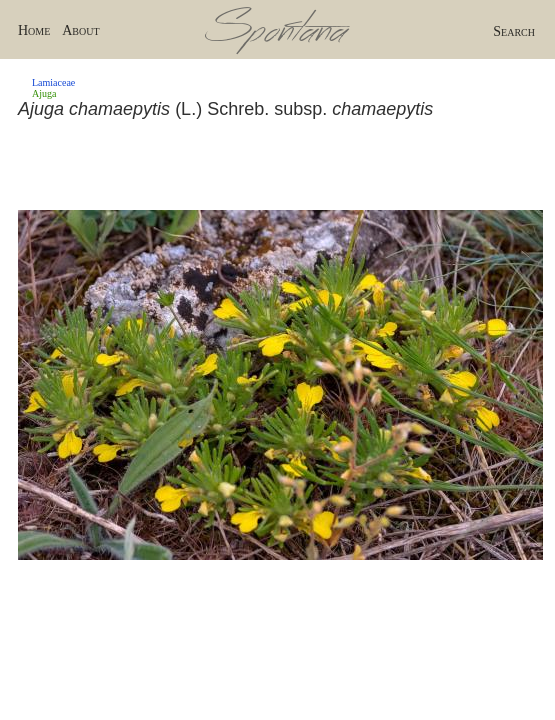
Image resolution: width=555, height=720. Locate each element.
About (80, 30)
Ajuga (44, 93)
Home (34, 30)
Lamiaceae (53, 82)
